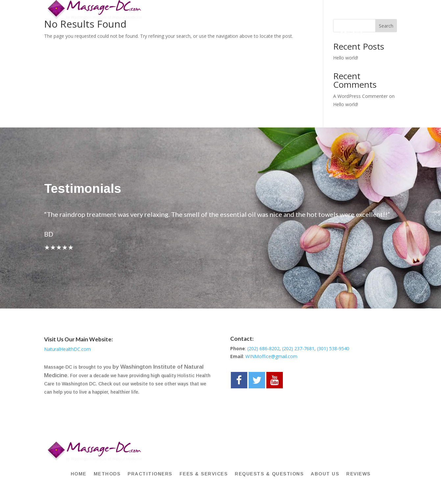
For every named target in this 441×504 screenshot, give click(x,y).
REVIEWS (352, 32)
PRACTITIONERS (154, 32)
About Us (320, 32)
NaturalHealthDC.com (67, 349)
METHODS (113, 32)
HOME (86, 32)
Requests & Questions (267, 32)
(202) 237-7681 (298, 348)
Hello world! (346, 58)
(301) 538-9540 (333, 348)
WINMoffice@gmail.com (271, 356)
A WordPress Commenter (360, 96)
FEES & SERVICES (205, 32)
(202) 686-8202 (263, 348)
